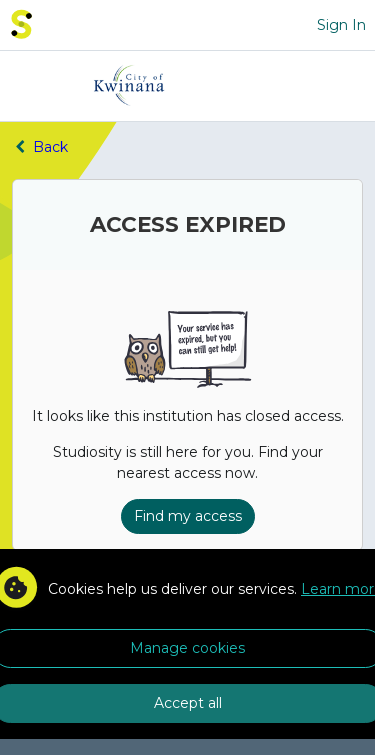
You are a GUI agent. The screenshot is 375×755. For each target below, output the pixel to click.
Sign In (341, 25)
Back (40, 147)
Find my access (188, 516)
